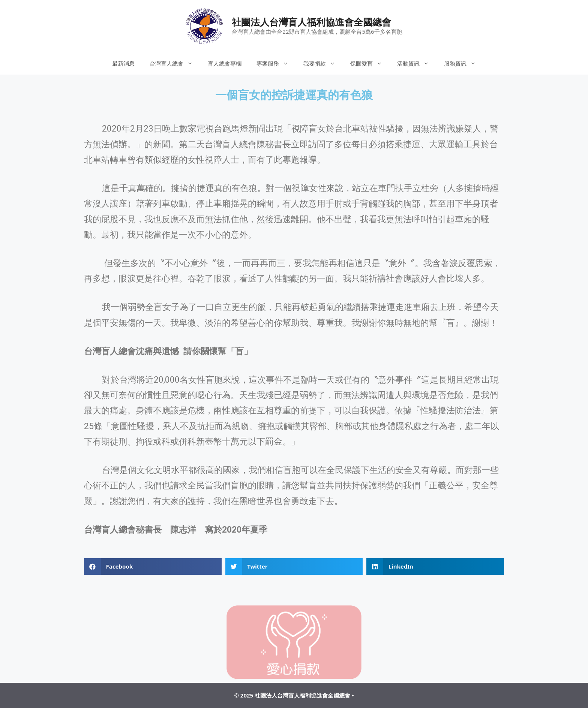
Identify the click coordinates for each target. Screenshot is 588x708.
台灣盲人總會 (175, 63)
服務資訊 (464, 63)
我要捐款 (323, 63)
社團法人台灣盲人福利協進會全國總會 (311, 22)
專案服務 (276, 63)
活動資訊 (417, 63)
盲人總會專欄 (225, 63)
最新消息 (123, 63)
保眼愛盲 (370, 63)
